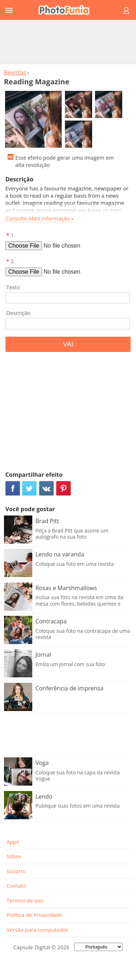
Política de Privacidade (34, 915)
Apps (13, 842)
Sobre (14, 856)
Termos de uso (25, 900)
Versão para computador (37, 930)
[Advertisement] (68, 42)
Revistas (15, 72)
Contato (16, 886)
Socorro (16, 871)
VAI (68, 344)
